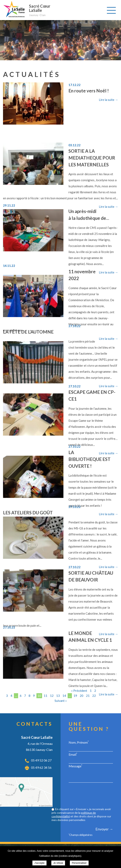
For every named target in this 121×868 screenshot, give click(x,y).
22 (94, 696)
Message (75, 766)
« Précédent (79, 691)
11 (46, 696)
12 (52, 696)
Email (73, 754)
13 (58, 696)
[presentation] (82, 795)
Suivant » (61, 701)
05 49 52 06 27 (41, 760)
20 (82, 696)
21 (88, 696)
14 (64, 696)
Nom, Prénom (79, 742)
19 (75, 696)
